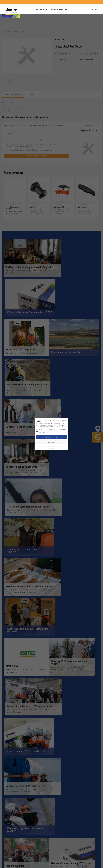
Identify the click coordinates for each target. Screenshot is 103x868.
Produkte (41, 9)
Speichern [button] (51, 442)
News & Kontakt (60, 9)
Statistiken (51, 429)
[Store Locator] (88, 2)
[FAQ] (98, 2)
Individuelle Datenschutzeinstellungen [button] (52, 446)
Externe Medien (42, 432)
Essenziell (40, 429)
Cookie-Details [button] (51, 448)
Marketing (62, 429)
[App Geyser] (75, 2)
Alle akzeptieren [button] (52, 437)
